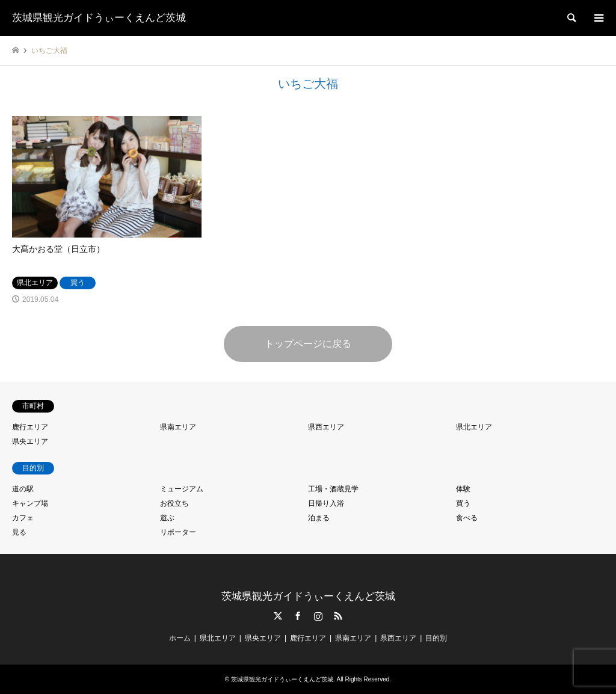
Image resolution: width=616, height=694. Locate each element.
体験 (463, 489)
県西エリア (326, 427)
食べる (467, 518)
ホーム (180, 638)
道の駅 (23, 489)
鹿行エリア (30, 427)
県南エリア (178, 427)
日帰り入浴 (326, 503)
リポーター (178, 532)
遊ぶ (167, 518)
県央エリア (30, 441)
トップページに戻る (308, 344)
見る (19, 532)
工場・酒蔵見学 (333, 489)
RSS (338, 616)
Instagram (318, 616)
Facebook (298, 616)
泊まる (319, 518)
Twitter (278, 616)
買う (463, 503)
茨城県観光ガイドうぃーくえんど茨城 (308, 596)
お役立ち (174, 503)
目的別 (436, 638)
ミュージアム (182, 489)
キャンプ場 (30, 503)
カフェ (23, 518)
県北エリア (474, 427)
